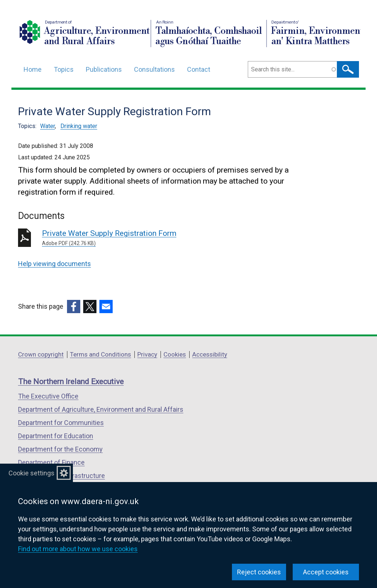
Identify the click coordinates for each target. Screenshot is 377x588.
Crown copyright (41, 354)
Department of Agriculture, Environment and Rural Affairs (101, 409)
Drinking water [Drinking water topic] (79, 126)
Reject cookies (259, 572)
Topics (64, 69)
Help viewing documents (54, 264)
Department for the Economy (60, 449)
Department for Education (56, 436)
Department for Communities (61, 423)
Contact (199, 69)
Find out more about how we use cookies (78, 549)
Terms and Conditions (101, 354)
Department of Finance (51, 462)
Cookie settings (31, 473)
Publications (104, 69)
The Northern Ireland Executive (71, 382)
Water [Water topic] (47, 126)
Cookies (175, 354)
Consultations (154, 69)
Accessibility (210, 354)
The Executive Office (48, 396)
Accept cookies (326, 572)
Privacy (147, 354)
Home (33, 69)
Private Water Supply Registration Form (148, 238)
